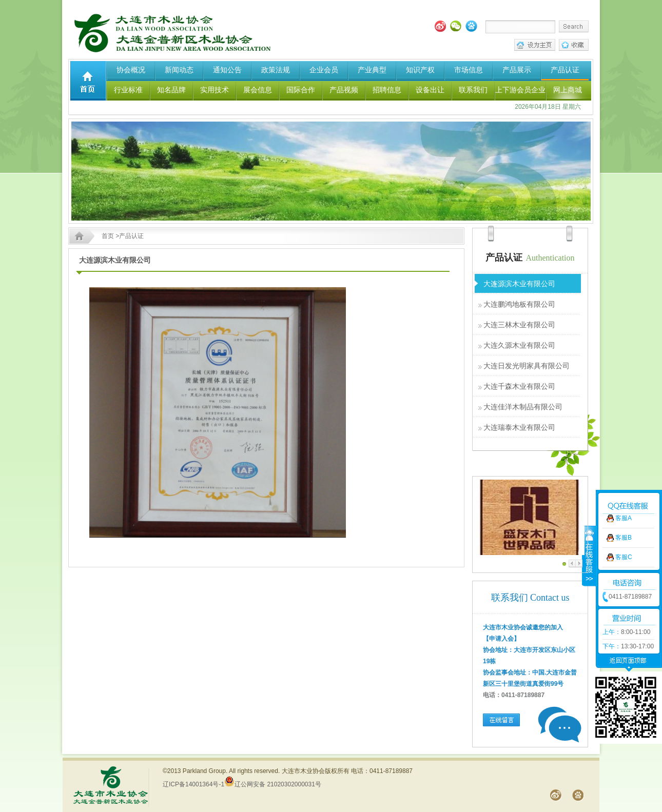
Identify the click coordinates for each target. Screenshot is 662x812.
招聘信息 (387, 90)
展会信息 (258, 90)
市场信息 (469, 70)
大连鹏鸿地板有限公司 (519, 304)
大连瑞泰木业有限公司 (519, 427)
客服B (624, 504)
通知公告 (227, 70)
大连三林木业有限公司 (519, 325)
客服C (624, 523)
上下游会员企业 (520, 90)
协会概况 (131, 70)
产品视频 (344, 90)
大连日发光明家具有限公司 (527, 366)
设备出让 (430, 90)
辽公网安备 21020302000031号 (273, 784)
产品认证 (565, 70)
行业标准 (128, 90)
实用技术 (215, 90)
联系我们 (473, 90)
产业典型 (372, 70)
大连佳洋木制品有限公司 (523, 407)
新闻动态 (179, 70)
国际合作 (301, 90)
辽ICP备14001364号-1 (193, 784)
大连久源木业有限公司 (519, 345)
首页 (108, 236)
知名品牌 (171, 90)
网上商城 (568, 90)
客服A (624, 484)
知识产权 (420, 70)
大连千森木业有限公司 (519, 386)
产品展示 (517, 70)
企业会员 (324, 70)
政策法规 (276, 70)
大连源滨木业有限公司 (519, 284)
